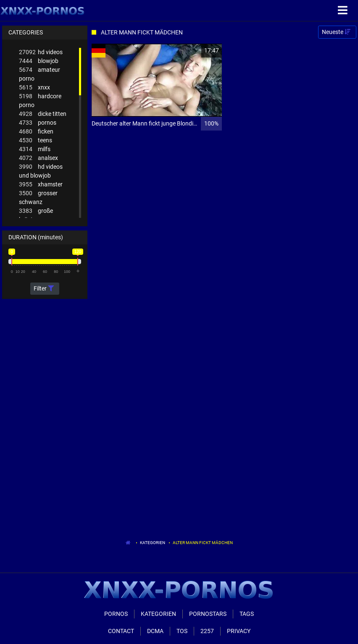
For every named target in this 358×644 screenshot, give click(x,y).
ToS (182, 631)
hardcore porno (40, 100)
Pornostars (208, 614)
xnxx (34, 88)
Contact (121, 631)
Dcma (155, 631)
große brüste (36, 215)
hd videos (41, 52)
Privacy (239, 631)
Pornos (116, 614)
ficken (36, 132)
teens (36, 140)
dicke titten (43, 114)
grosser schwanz (38, 197)
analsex (38, 158)
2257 (207, 631)
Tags (247, 614)
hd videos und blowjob (41, 171)
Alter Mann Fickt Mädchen (203, 543)
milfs (35, 149)
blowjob (39, 61)
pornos (38, 123)
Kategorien (153, 543)
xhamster (41, 185)
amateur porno (39, 74)
